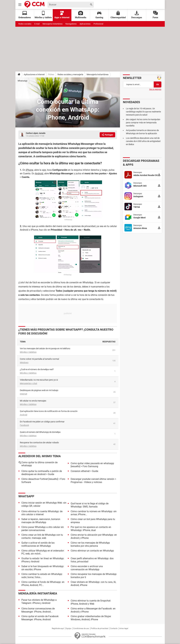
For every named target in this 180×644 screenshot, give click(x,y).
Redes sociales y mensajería (70, 74)
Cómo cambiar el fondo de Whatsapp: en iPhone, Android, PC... (43, 584)
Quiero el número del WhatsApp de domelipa (40, 432)
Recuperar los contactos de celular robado (39, 443)
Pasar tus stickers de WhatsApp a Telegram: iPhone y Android (39, 601)
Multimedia (81, 15)
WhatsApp (22, 81)
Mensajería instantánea (53, 24)
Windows (24, 363)
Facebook (24, 425)
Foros (155, 15)
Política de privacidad (100, 628)
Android (24, 415)
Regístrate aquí (58, 628)
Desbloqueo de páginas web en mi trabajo (39, 390)
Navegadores (71, 24)
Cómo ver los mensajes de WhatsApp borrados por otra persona (90, 544)
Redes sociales (25, 24)
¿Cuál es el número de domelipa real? (37, 369)
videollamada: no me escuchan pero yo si (39, 380)
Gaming (99, 15)
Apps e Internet (62, 15)
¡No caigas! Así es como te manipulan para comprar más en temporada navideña (143, 123)
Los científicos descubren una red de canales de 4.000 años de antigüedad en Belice (143, 141)
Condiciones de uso (81, 628)
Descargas (137, 15)
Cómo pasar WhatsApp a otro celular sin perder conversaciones (43, 529)
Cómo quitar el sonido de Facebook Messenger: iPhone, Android (40, 618)
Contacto (114, 628)
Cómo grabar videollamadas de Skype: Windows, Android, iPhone (91, 618)
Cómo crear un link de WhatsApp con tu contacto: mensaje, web (42, 536)
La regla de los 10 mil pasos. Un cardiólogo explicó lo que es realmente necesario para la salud (143, 112)
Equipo (69, 628)
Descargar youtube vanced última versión (92, 479)
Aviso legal (124, 628)
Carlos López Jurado (36, 133)
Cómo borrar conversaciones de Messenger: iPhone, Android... (38, 610)
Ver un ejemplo (155, 89)
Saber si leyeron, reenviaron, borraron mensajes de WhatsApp (41, 521)
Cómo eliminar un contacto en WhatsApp (92, 551)
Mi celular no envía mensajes (33, 401)
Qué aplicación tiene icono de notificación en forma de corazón (49, 411)
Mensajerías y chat (29, 383)
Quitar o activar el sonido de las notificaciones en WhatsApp (38, 544)
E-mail (37, 24)
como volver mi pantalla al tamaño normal (39, 359)
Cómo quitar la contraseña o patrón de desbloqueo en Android (42, 473)
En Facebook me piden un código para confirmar (42, 422)
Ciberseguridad (118, 15)
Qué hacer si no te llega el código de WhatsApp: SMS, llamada (90, 505)
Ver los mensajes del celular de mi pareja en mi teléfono (45, 348)
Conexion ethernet (80, 471)
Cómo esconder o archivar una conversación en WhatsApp (87, 568)
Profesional (98, 24)
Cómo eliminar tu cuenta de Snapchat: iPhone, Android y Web (91, 602)
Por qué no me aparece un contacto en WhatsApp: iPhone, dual (91, 529)
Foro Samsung (90, 466)
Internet (24, 394)
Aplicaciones (85, 24)
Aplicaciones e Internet (34, 74)
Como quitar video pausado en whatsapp (92, 463)
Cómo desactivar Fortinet (35, 479)
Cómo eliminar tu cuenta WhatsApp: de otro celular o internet (42, 513)
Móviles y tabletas (28, 352)
